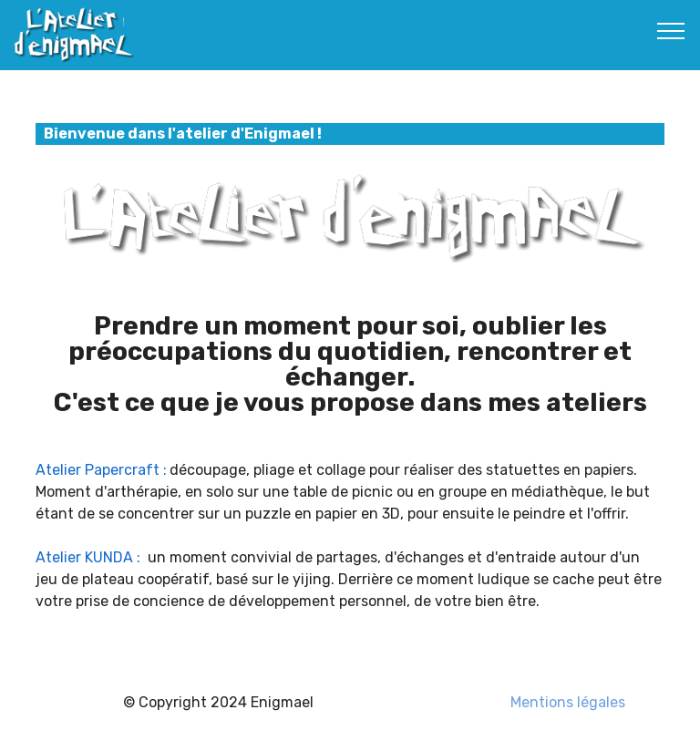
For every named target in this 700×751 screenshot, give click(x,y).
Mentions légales (568, 702)
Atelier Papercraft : (101, 470)
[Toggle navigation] (671, 30)
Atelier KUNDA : (88, 557)
